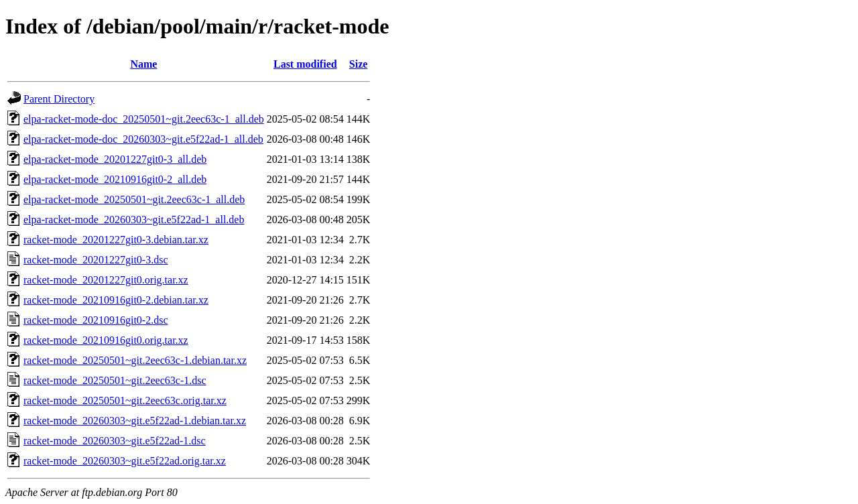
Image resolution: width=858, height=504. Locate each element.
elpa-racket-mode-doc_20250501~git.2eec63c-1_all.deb (144, 119)
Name (143, 64)
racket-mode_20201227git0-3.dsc (96, 260)
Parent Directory (59, 99)
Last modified (305, 64)
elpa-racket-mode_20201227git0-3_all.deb (115, 159)
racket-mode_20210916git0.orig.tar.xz (106, 340)
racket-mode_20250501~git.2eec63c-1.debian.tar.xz (135, 360)
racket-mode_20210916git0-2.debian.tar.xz (116, 300)
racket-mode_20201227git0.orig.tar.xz (106, 280)
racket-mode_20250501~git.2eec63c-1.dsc (115, 380)
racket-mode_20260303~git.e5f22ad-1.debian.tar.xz (135, 421)
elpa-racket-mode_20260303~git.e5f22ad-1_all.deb (134, 219)
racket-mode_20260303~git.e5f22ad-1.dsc (115, 441)
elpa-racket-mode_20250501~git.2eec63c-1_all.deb (134, 199)
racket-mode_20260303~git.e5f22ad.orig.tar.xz (125, 461)
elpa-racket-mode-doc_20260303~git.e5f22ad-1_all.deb (143, 139)
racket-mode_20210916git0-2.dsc (96, 320)
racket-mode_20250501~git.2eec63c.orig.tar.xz (125, 400)
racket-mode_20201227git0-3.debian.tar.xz (116, 240)
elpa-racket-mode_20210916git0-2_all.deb (115, 179)
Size (359, 64)
